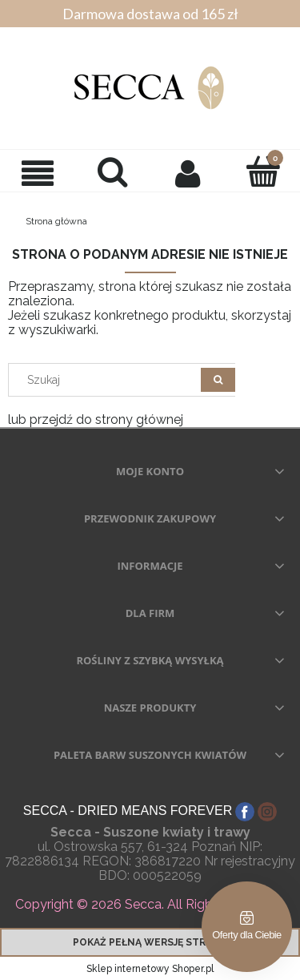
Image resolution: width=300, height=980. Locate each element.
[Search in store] (108, 380)
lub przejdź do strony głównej (96, 419)
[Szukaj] (218, 380)
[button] (38, 173)
